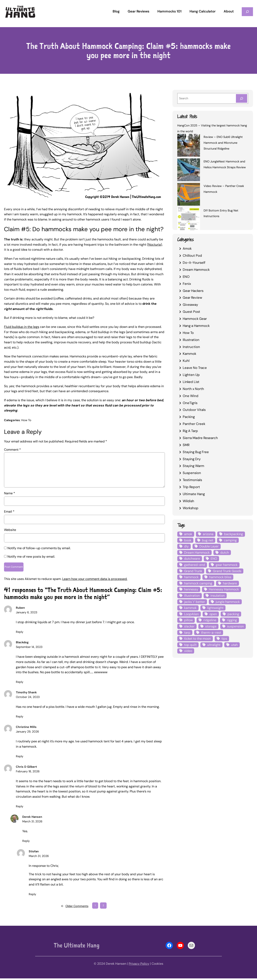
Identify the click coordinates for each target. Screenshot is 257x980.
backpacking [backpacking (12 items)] (234, 534)
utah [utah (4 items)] (234, 645)
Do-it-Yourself (194, 263)
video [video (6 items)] (188, 651)
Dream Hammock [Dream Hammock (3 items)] (197, 553)
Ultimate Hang (194, 494)
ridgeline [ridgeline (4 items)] (210, 620)
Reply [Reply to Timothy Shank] (20, 718)
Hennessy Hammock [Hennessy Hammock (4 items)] (224, 589)
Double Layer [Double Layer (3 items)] (209, 546)
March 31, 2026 (32, 823)
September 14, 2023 (29, 649)
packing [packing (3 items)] (233, 614)
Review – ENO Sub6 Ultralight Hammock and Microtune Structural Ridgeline (223, 143)
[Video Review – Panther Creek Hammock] (189, 195)
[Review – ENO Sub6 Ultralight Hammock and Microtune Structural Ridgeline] (189, 146)
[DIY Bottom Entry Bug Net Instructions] (189, 220)
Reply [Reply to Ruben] (20, 633)
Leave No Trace (195, 368)
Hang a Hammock (196, 326)
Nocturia (155, 245)
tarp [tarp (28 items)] (187, 633)
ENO (186, 277)
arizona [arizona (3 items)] (208, 534)
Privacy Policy (139, 965)
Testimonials (192, 480)
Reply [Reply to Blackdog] (20, 683)
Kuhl (186, 361)
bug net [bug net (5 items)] (208, 540)
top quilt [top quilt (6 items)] (190, 645)
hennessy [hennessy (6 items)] (191, 589)
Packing (189, 417)
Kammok (189, 354)
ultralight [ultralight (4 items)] (214, 645)
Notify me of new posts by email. (31, 557)
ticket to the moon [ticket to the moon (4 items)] (197, 639)
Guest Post (191, 312)
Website (10, 530)
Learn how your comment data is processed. (95, 580)
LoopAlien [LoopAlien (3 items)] (191, 614)
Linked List (191, 382)
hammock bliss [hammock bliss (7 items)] (220, 577)
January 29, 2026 (27, 733)
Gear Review (192, 298)
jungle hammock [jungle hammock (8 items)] (228, 602)
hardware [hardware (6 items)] (230, 583)
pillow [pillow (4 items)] (188, 620)
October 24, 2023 (28, 699)
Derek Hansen (32, 818)
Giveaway (190, 305)
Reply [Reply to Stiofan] (32, 896)
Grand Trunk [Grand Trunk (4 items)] (193, 571)
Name (10, 493)
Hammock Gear (195, 319)
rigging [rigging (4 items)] (232, 620)
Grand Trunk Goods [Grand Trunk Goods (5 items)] (227, 571)
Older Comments (75, 908)
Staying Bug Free (196, 452)
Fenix (187, 284)
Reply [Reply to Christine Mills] (20, 758)
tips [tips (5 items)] (224, 639)
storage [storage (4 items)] (211, 626)
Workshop (191, 508)
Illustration (191, 340)
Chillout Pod (192, 256)
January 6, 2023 (27, 614)
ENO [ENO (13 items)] (214, 559)
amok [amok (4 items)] (188, 534)
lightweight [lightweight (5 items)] (215, 608)
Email (9, 512)
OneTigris (190, 403)
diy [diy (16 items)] (186, 546)
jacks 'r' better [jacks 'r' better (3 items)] (195, 602)
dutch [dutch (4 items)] (225, 553)
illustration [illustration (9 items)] (192, 596)
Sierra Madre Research (200, 438)
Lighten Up (191, 375)
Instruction (191, 347)
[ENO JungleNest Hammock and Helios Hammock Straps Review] (189, 170)
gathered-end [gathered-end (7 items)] (195, 565)
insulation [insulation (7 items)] (218, 596)
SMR (186, 445)
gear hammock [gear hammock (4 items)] (227, 565)
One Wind (191, 396)
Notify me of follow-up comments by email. (39, 548)
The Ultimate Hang (77, 947)
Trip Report (191, 487)
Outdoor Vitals (194, 410)
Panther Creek (194, 424)
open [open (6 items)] (213, 614)
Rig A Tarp (190, 431)
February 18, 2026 (28, 773)
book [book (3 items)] (188, 540)
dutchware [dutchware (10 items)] (192, 559)
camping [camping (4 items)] (230, 540)
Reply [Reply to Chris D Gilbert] (20, 808)
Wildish (188, 501)
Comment (12, 450)
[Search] (242, 98)
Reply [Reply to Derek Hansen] (26, 842)
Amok (187, 248)
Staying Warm (193, 466)
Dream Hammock (196, 270)
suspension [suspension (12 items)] (235, 626)
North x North (193, 389)
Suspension (192, 473)
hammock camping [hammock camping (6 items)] (198, 583)
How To (26, 420)
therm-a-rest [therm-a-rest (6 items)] (211, 633)
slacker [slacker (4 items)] (189, 626)
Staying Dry (192, 459)
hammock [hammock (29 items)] (191, 577)
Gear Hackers (193, 291)
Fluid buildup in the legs (22, 327)
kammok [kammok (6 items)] (190, 608)
